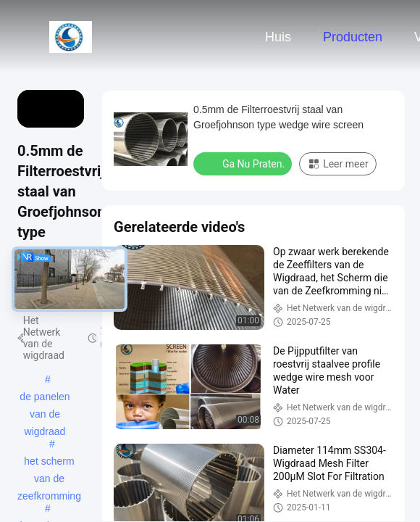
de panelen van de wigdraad (45, 398)
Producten (353, 37)
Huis (278, 37)
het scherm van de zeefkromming (49, 463)
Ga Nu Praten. (244, 163)
